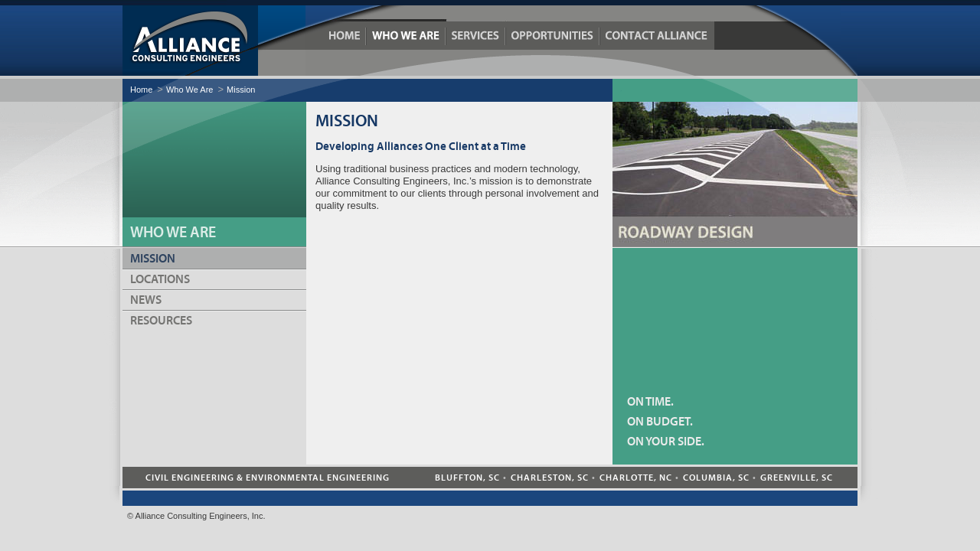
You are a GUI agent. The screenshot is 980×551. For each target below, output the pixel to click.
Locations (160, 279)
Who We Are (407, 36)
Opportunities (553, 36)
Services (476, 36)
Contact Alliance (657, 36)
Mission (241, 90)
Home (345, 36)
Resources (161, 321)
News (146, 300)
